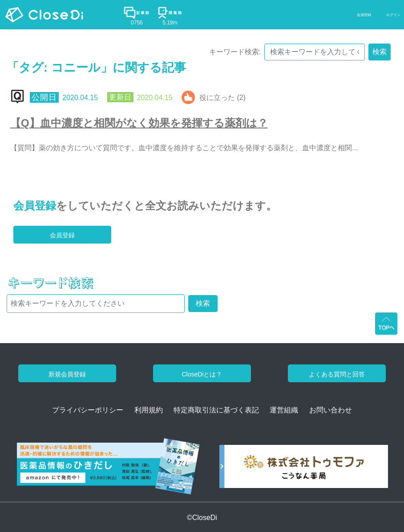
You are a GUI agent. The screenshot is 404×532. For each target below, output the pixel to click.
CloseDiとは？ (202, 374)
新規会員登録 (67, 374)
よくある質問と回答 (337, 374)
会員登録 (35, 206)
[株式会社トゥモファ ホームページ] (304, 470)
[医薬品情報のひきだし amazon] (108, 470)
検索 (380, 52)
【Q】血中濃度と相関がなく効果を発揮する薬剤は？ (139, 123)
